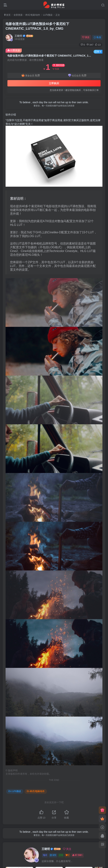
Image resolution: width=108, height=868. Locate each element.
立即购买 (54, 83)
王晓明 (18, 36)
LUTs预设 (48, 15)
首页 (7, 15)
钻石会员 (77, 76)
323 (53, 855)
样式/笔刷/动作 (33, 15)
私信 (97, 37)
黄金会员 (31, 76)
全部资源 (18, 15)
